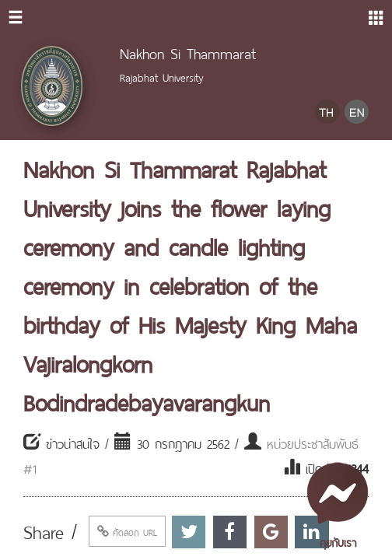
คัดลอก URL (127, 531)
